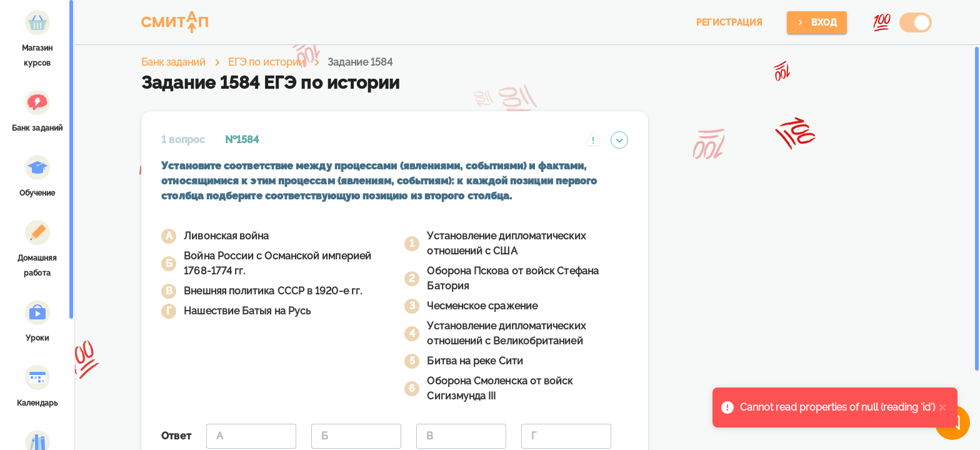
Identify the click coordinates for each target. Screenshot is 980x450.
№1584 (242, 140)
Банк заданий (173, 62)
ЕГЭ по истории (267, 62)
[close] (943, 407)
